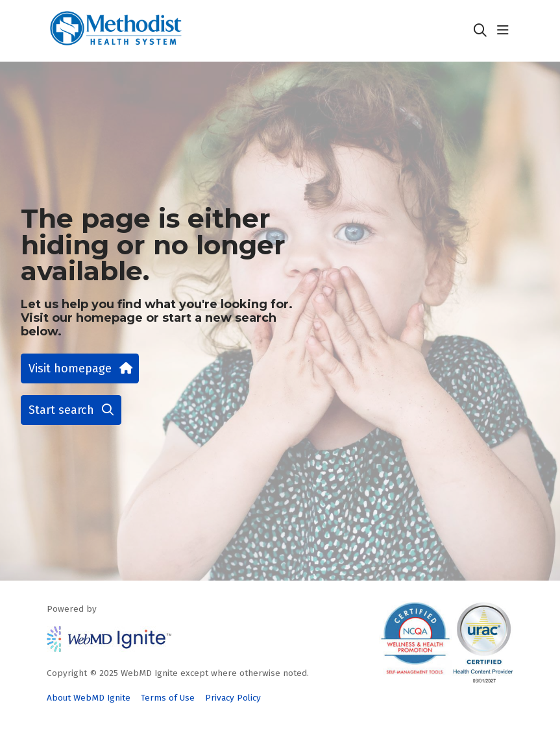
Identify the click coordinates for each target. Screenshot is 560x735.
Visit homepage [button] (80, 368)
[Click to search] (480, 30)
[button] (505, 30)
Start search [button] (71, 410)
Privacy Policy (233, 698)
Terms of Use (168, 698)
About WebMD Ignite (89, 698)
